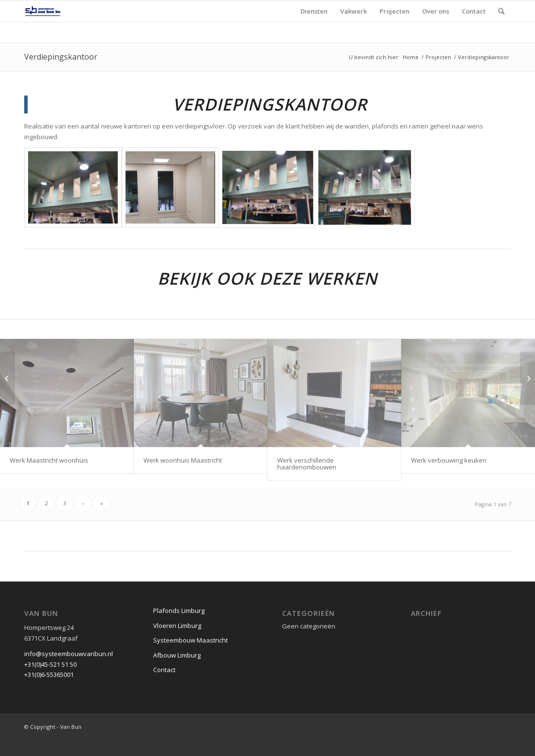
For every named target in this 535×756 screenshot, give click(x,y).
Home (411, 57)
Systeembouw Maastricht (190, 659)
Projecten (438, 57)
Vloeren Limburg (177, 644)
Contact (164, 688)
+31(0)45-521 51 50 (50, 683)
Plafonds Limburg (179, 629)
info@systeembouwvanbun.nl (69, 672)
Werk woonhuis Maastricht (183, 460)
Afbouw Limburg (177, 674)
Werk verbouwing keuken (449, 460)
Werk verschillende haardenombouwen (307, 464)
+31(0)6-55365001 (49, 693)
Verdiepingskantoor (61, 57)
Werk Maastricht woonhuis (49, 460)
